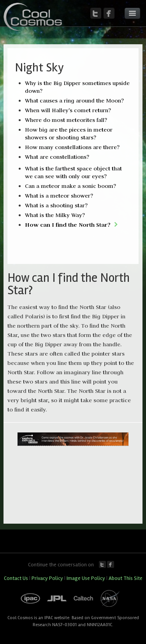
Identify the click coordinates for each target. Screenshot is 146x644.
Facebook (111, 564)
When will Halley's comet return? (68, 110)
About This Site (126, 578)
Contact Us (16, 578)
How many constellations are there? (72, 147)
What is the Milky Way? (55, 215)
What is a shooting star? (56, 205)
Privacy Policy (47, 578)
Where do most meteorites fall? (66, 120)
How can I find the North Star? (68, 225)
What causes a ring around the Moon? (74, 101)
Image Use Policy (86, 578)
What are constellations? (57, 157)
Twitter (102, 564)
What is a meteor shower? (59, 196)
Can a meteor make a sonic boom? (70, 186)
